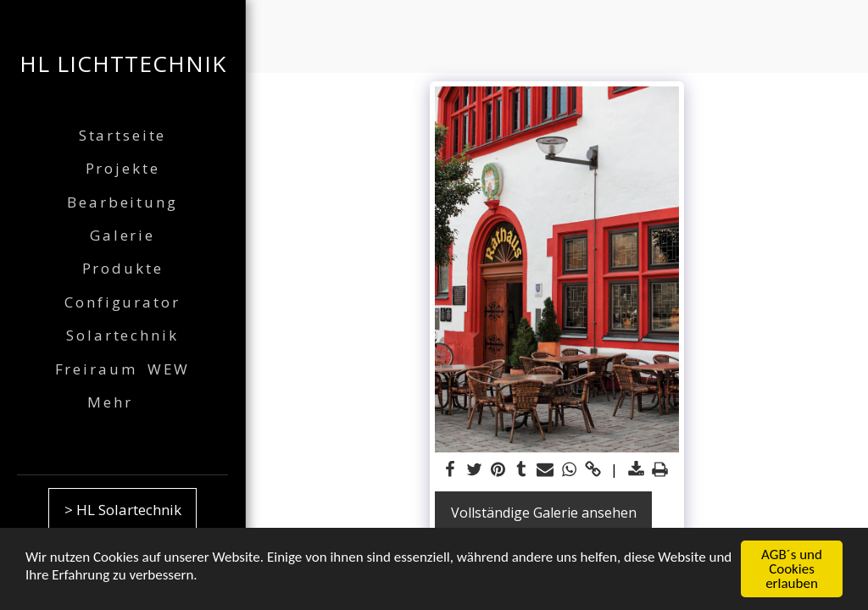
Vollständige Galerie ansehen (544, 513)
